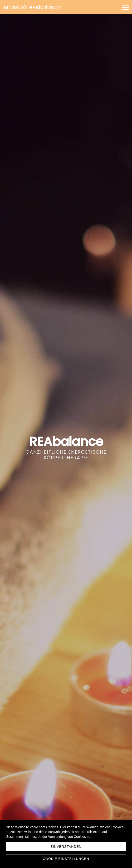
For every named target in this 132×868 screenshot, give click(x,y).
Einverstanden (66, 847)
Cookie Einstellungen (66, 859)
